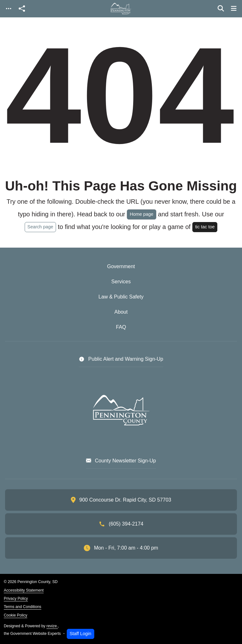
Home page (141, 214)
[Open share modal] (22, 9)
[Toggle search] (221, 9)
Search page (40, 227)
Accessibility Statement (24, 590)
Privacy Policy (16, 599)
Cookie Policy (16, 615)
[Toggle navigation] (9, 9)
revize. (52, 626)
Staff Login (81, 634)
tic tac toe (205, 227)
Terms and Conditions (22, 607)
